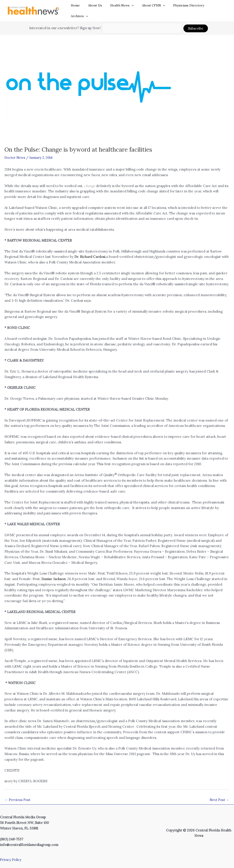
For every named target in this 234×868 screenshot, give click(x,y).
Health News (122, 7)
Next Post (219, 793)
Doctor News (15, 151)
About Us (97, 7)
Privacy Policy (11, 853)
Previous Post (18, 793)
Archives (215, 7)
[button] (131, 7)
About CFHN (151, 7)
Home (79, 7)
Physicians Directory (184, 7)
